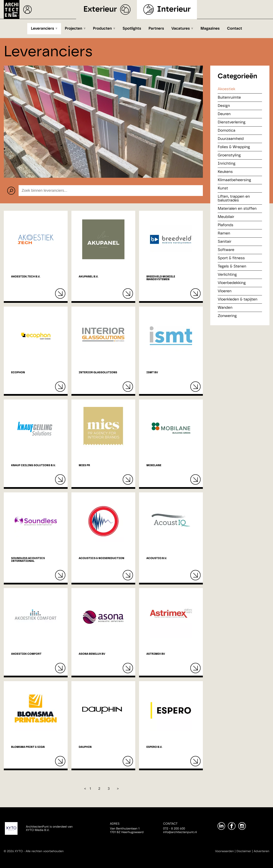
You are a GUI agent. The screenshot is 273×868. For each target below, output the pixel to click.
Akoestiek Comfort (26, 654)
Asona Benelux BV (92, 654)
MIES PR (84, 465)
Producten (102, 29)
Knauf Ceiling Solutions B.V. (33, 465)
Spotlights (132, 29)
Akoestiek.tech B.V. (26, 277)
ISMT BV (152, 373)
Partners (156, 29)
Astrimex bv (156, 654)
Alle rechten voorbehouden (45, 851)
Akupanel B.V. (89, 277)
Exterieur (100, 9)
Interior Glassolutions (98, 373)
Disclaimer (244, 851)
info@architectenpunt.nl (180, 832)
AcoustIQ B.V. (157, 558)
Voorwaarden (225, 851)
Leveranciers (42, 29)
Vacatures (181, 29)
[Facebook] (232, 826)
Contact (235, 29)
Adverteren (262, 851)
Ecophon (18, 373)
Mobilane (154, 465)
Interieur (174, 9)
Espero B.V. (154, 747)
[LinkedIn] (221, 826)
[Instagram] (242, 826)
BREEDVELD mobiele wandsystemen (161, 278)
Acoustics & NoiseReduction (102, 558)
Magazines (210, 29)
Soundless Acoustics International (28, 560)
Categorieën (237, 76)
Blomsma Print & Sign (28, 747)
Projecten (74, 29)
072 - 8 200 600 (174, 829)
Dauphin (85, 747)
